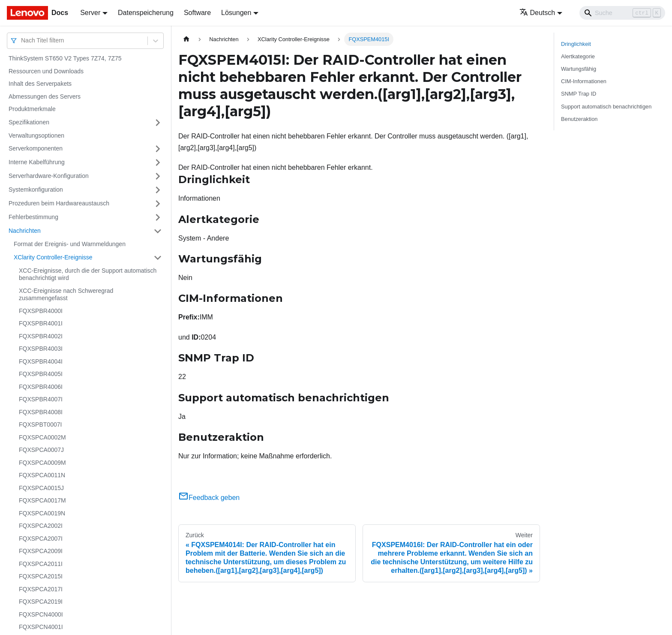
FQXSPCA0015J (41, 488)
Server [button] (90, 13)
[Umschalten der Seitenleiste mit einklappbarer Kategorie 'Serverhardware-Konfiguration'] (158, 176)
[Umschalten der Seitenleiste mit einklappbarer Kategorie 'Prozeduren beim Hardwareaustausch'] (158, 204)
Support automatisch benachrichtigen (606, 107)
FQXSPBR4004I (41, 361)
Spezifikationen (29, 122)
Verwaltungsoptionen (36, 135)
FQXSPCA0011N (42, 475)
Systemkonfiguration (36, 190)
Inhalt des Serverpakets (40, 84)
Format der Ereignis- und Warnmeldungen (70, 244)
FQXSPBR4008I (41, 412)
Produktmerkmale (32, 109)
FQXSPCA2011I (41, 564)
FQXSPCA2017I (41, 589)
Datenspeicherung (146, 13)
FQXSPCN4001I (41, 627)
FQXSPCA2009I (41, 551)
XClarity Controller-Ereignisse (53, 257)
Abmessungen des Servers (45, 96)
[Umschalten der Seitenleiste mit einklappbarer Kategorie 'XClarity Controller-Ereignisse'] (158, 258)
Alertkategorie (578, 56)
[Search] (622, 13)
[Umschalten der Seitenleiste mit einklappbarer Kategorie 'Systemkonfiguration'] (158, 190)
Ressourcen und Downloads (46, 71)
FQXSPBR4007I (41, 399)
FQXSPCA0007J (41, 450)
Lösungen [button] (236, 13)
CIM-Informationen (584, 81)
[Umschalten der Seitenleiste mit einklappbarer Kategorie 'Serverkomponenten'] (158, 149)
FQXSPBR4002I (41, 336)
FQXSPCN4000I (41, 614)
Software (197, 13)
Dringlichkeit (576, 44)
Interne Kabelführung (37, 162)
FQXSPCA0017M (42, 500)
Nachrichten (25, 231)
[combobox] (22, 41)
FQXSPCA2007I (41, 539)
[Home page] (186, 39)
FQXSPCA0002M (42, 437)
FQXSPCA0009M (42, 463)
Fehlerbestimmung (33, 217)
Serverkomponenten (36, 148)
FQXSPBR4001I (41, 323)
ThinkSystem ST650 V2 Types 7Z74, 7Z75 (65, 58)
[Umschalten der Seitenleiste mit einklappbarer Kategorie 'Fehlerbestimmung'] (158, 217)
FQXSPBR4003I (41, 349)
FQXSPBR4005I (41, 374)
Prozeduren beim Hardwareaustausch (59, 203)
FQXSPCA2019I (41, 602)
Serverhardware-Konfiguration (49, 176)
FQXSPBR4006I (41, 387)
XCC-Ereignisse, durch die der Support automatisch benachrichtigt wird (88, 274)
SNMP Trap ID (579, 94)
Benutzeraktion (579, 119)
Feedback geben (209, 498)
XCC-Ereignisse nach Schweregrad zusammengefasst (66, 295)
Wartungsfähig (579, 69)
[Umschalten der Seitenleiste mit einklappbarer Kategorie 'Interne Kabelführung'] (158, 163)
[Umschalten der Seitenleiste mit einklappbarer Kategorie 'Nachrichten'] (158, 231)
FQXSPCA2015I (41, 576)
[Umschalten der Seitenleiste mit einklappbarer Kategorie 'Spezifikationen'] (158, 123)
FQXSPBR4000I (41, 311)
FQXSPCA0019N (42, 513)
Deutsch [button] (537, 13)
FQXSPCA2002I (41, 526)
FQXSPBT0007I (40, 424)
